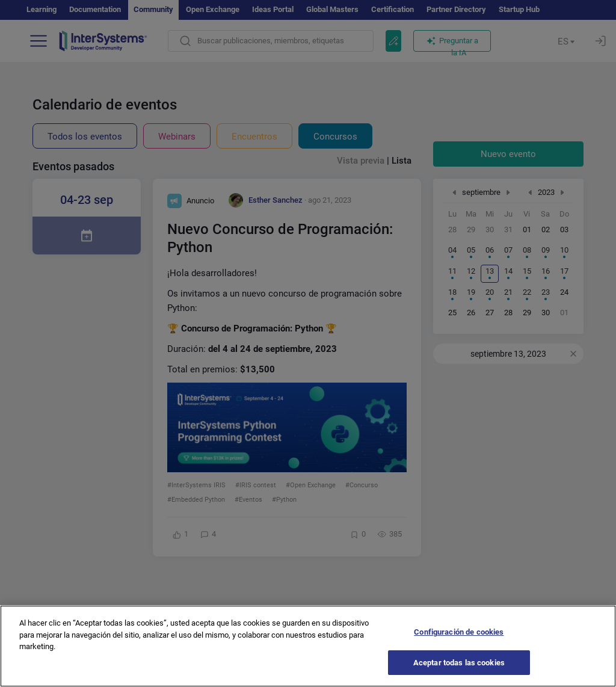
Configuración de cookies (459, 648)
